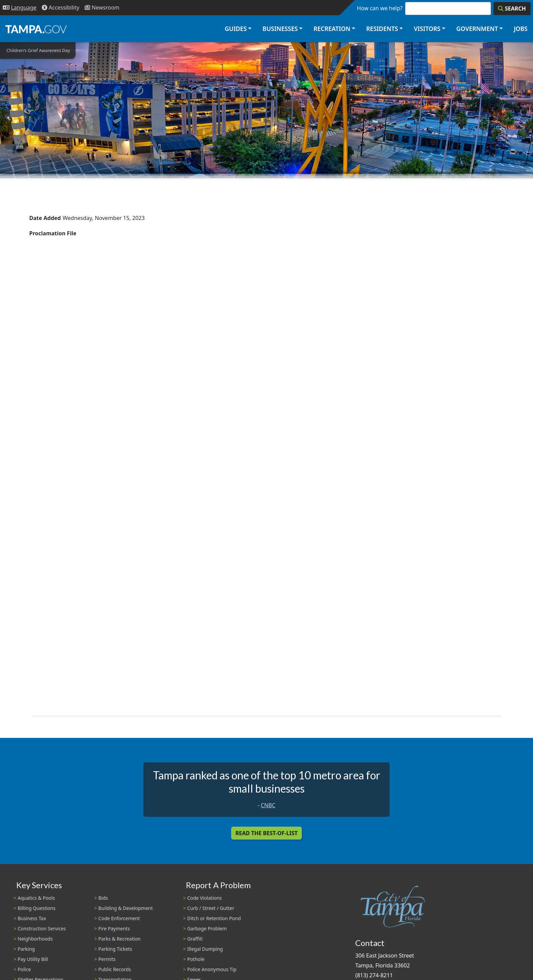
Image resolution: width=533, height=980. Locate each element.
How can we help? (380, 8)
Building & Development (125, 908)
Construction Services (42, 928)
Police (24, 969)
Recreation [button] (332, 29)
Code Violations (205, 898)
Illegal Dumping (205, 949)
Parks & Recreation (119, 939)
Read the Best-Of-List (267, 833)
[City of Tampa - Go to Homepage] (36, 29)
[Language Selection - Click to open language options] (20, 8)
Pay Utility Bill (33, 959)
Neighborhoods (35, 939)
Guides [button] (236, 29)
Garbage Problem (207, 928)
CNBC (268, 805)
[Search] (512, 9)
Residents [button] (382, 29)
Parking (26, 949)
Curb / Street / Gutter (211, 908)
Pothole (196, 959)
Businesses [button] (280, 29)
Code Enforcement (119, 918)
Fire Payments (114, 928)
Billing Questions (37, 908)
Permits (107, 959)
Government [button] (477, 29)
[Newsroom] (102, 8)
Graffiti (195, 939)
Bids (103, 898)
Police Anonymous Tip (212, 969)
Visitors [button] (427, 29)
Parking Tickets (115, 949)
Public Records (115, 969)
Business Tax (32, 918)
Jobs (521, 29)
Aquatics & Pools (36, 898)
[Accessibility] (61, 8)
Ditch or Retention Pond (214, 918)
